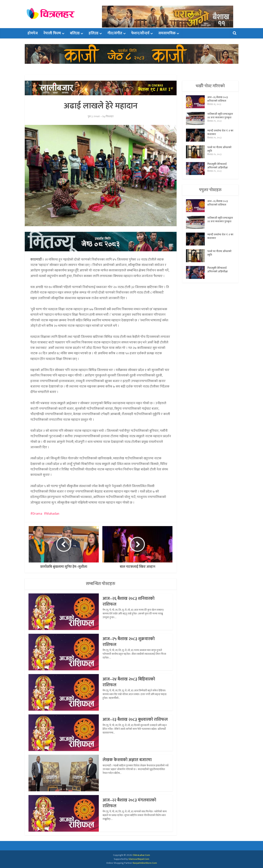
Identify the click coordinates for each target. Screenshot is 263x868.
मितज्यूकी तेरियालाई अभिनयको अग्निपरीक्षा (218, 169)
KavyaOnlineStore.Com (145, 863)
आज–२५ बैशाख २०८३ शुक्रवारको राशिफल (130, 642)
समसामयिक (167, 33)
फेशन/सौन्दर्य (140, 33)
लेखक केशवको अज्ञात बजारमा (128, 760)
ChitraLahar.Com (141, 855)
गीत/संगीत (115, 33)
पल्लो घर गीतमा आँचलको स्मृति (220, 152)
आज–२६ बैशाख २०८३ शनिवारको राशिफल (130, 601)
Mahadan (53, 514)
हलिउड (94, 33)
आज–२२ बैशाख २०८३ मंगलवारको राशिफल (131, 803)
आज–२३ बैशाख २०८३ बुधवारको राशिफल (129, 722)
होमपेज (33, 33)
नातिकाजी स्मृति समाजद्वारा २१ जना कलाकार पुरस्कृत (216, 118)
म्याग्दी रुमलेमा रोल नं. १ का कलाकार (219, 136)
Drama (37, 514)
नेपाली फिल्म (52, 33)
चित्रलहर (110, 116)
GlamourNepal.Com (139, 859)
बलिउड (75, 33)
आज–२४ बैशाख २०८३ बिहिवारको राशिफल (130, 682)
